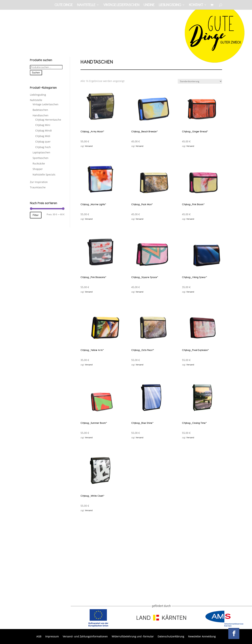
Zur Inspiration (39, 182)
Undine (149, 5)
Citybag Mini (43, 125)
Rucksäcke (39, 163)
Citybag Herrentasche (48, 120)
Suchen (36, 73)
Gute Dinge (64, 5)
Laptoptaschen (41, 152)
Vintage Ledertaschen (121, 5)
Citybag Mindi (44, 130)
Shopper (38, 169)
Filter (36, 215)
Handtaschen (41, 115)
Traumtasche (38, 187)
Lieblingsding (170, 5)
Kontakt (196, 5)
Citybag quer (43, 142)
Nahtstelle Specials (44, 174)
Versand (89, 146)
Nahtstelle (86, 5)
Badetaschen (40, 110)
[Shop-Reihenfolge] (200, 81)
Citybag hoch (43, 147)
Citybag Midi (43, 136)
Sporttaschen (41, 158)
